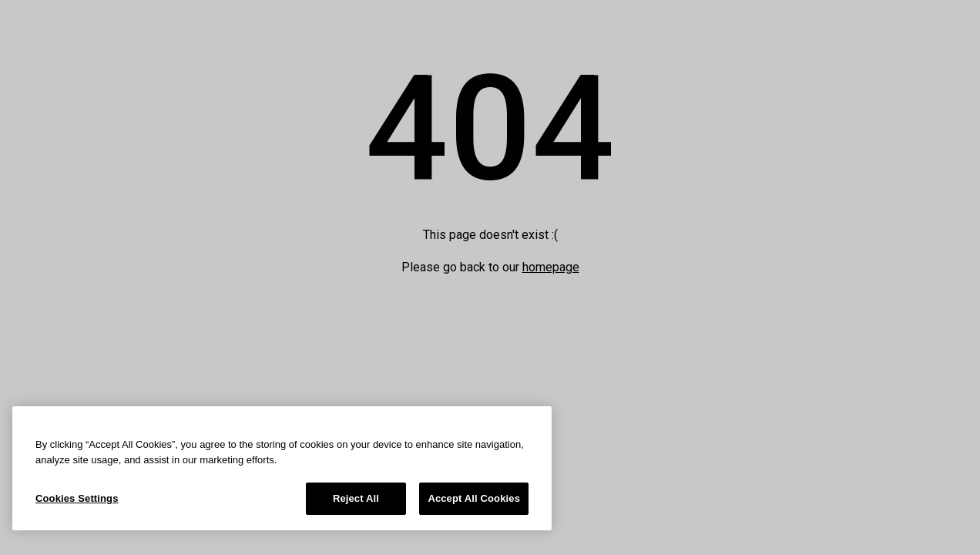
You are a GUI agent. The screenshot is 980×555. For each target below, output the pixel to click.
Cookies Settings (77, 498)
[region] (282, 468)
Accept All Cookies (474, 498)
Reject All (356, 498)
